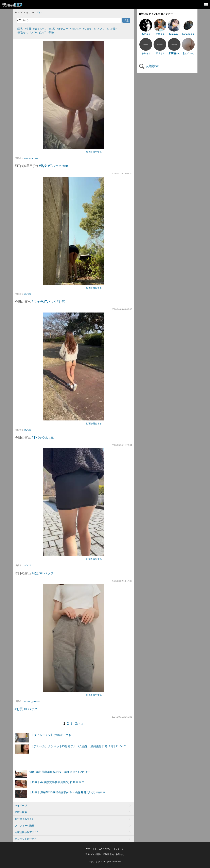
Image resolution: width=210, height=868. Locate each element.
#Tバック (55, 166)
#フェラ (38, 302)
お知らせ (120, 854)
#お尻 (61, 302)
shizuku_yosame (32, 701)
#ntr (65, 166)
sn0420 (27, 294)
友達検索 (149, 66)
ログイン (38, 12)
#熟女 (43, 166)
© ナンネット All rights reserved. (105, 862)
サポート (90, 849)
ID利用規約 (108, 854)
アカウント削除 (93, 854)
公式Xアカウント (105, 849)
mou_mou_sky (31, 158)
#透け (36, 573)
